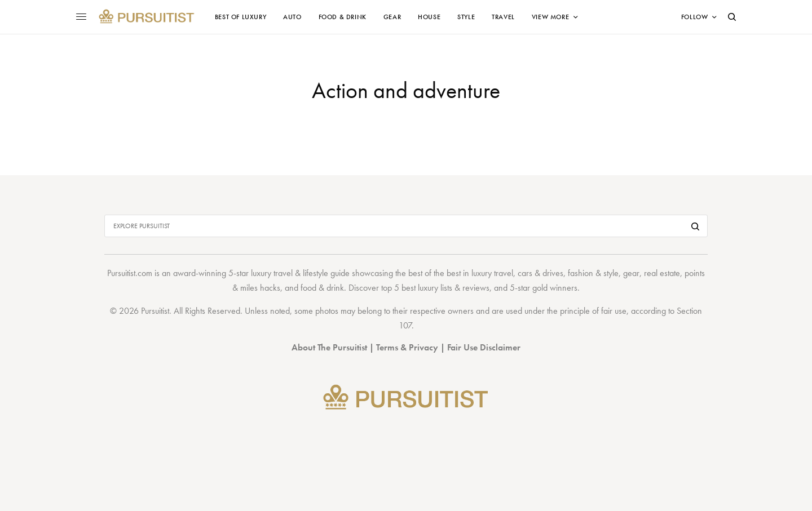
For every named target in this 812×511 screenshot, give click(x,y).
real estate (662, 273)
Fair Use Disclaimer (484, 347)
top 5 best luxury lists (417, 288)
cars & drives (540, 273)
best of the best (434, 273)
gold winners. (556, 288)
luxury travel (492, 273)
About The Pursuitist (329, 347)
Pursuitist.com (130, 273)
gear (631, 273)
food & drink (322, 288)
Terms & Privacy (407, 347)
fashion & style (593, 273)
